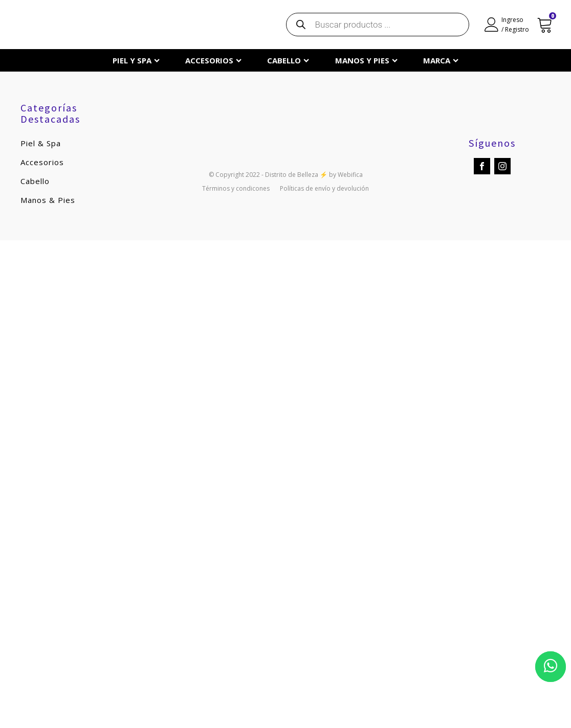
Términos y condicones (236, 189)
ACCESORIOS (213, 60)
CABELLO (288, 60)
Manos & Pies (48, 200)
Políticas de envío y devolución (324, 189)
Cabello (35, 181)
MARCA (441, 60)
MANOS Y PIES (366, 60)
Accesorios (42, 162)
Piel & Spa (41, 143)
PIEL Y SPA (136, 60)
